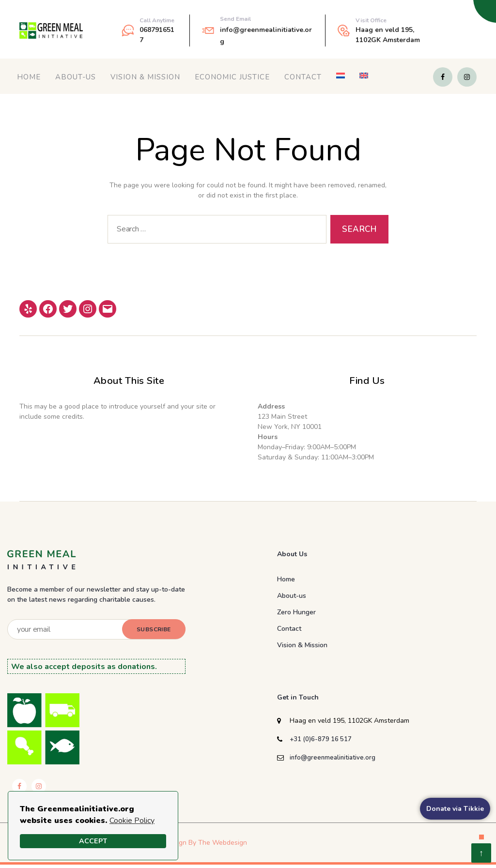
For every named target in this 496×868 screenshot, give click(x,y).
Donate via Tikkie (455, 809)
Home (29, 77)
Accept (93, 841)
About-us (76, 77)
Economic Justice (232, 77)
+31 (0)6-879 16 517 (321, 739)
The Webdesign (223, 843)
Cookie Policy (132, 821)
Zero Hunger (296, 612)
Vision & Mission (145, 77)
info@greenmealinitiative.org (333, 758)
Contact (303, 77)
